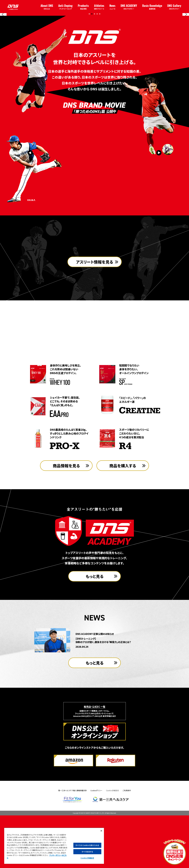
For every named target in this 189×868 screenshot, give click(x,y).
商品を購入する (123, 518)
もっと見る (95, 629)
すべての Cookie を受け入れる (87, 845)
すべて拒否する (87, 852)
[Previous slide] (3, 39)
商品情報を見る (66, 518)
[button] (89, 64)
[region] (54, 846)
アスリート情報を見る (95, 337)
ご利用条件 (127, 843)
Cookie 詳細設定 (112, 843)
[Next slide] (186, 39)
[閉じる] (101, 831)
